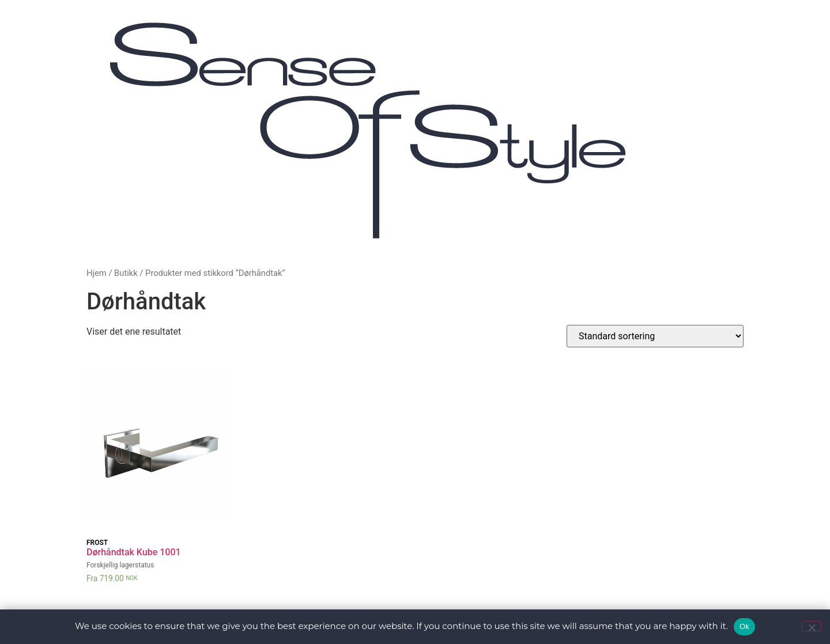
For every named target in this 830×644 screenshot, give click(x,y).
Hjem (97, 273)
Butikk (126, 273)
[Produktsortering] (655, 336)
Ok (744, 626)
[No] (812, 626)
